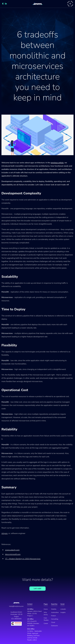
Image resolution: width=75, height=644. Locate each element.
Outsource (54, 626)
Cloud (53, 622)
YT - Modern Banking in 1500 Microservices (23, 559)
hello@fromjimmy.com (16, 606)
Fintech (53, 616)
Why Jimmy (46, 614)
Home (46, 609)
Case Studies (46, 619)
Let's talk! (37, 588)
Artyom (5, 533)
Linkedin (63, 609)
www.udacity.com (12, 550)
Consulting (55, 619)
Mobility (54, 609)
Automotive (55, 612)
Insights (63, 612)
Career (46, 623)
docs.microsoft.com (13, 554)
